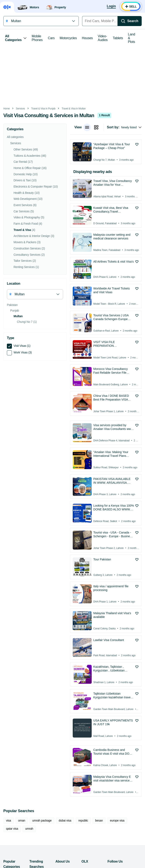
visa (9, 820)
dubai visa (65, 820)
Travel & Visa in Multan (74, 109)
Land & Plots (132, 38)
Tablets (118, 38)
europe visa (117, 820)
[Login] (111, 6)
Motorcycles (68, 38)
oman (22, 820)
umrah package (42, 820)
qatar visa (12, 829)
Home (7, 109)
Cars (51, 38)
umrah (29, 829)
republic (83, 820)
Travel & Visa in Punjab (43, 109)
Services (20, 109)
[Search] (130, 21)
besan (99, 820)
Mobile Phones (37, 38)
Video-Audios (103, 38)
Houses (87, 38)
